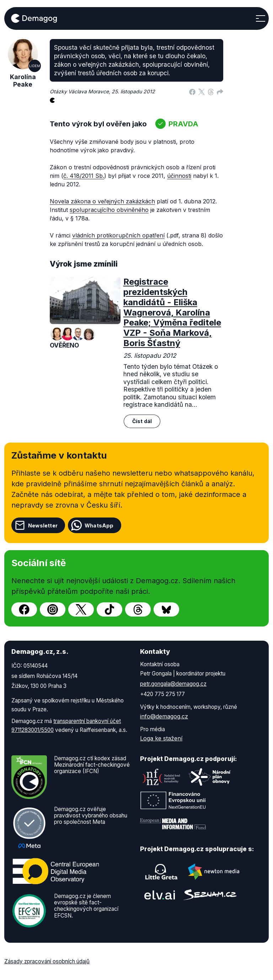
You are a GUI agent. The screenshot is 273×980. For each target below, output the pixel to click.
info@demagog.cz (164, 716)
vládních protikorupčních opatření (118, 235)
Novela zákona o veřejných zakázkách (102, 201)
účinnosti (179, 176)
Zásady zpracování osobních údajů (47, 961)
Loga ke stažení (161, 738)
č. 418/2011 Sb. (84, 176)
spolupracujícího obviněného (109, 210)
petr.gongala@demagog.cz (173, 684)
